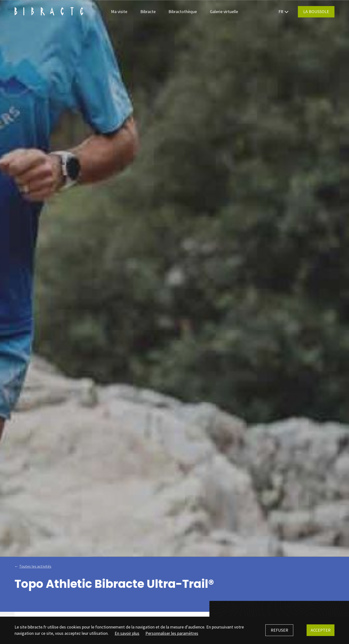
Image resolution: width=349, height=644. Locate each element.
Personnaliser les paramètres (172, 633)
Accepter (321, 630)
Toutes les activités (35, 566)
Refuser (279, 630)
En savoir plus (127, 633)
